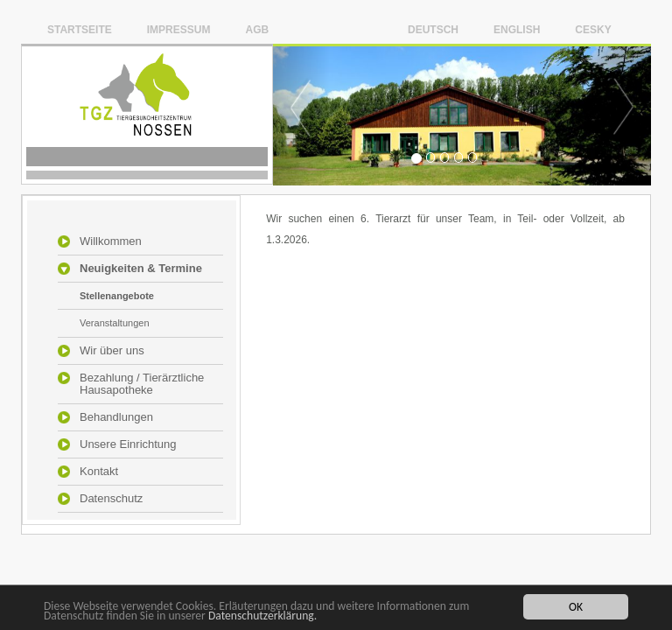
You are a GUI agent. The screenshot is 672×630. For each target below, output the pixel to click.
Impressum (179, 29)
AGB (257, 29)
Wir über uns (112, 351)
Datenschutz (111, 499)
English (517, 29)
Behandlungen (116, 417)
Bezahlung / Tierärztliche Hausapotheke (142, 384)
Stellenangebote (117, 296)
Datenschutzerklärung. (262, 616)
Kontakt (99, 472)
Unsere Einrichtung (128, 444)
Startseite (80, 29)
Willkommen (111, 241)
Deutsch (433, 29)
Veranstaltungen (115, 323)
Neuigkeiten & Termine (141, 269)
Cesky (593, 29)
